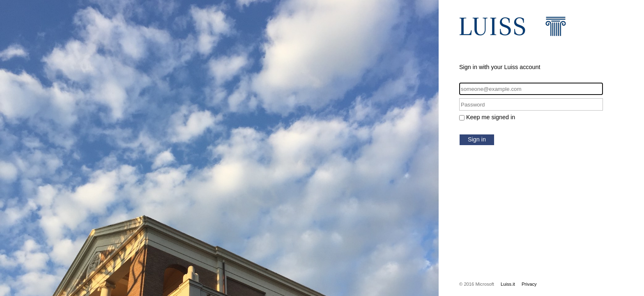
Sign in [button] (477, 139)
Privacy (529, 284)
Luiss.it (508, 284)
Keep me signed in (491, 117)
